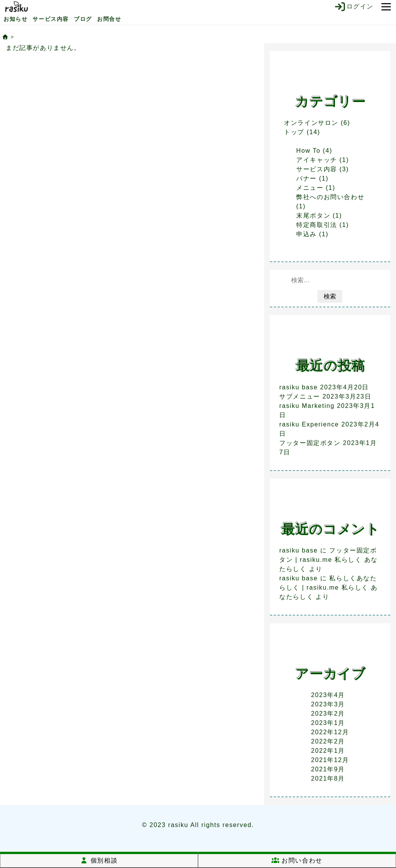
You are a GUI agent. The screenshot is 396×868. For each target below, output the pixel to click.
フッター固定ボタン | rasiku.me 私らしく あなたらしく (329, 560)
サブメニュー (300, 396)
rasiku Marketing (307, 406)
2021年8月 (328, 778)
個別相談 (99, 860)
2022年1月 (328, 751)
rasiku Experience (309, 424)
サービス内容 (51, 19)
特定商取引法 (317, 225)
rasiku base (298, 387)
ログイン (354, 7)
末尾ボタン (313, 216)
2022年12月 (330, 732)
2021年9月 (328, 769)
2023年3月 (328, 704)
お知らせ (15, 19)
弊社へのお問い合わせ (330, 197)
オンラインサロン (311, 123)
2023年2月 (328, 714)
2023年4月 (328, 695)
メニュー (310, 188)
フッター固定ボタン (310, 443)
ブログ (83, 19)
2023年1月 (328, 723)
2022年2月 (328, 741)
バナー (306, 178)
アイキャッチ (317, 160)
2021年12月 (330, 760)
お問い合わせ (297, 860)
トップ (294, 132)
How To (308, 151)
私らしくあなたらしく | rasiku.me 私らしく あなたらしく (329, 587)
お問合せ (109, 19)
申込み (306, 234)
